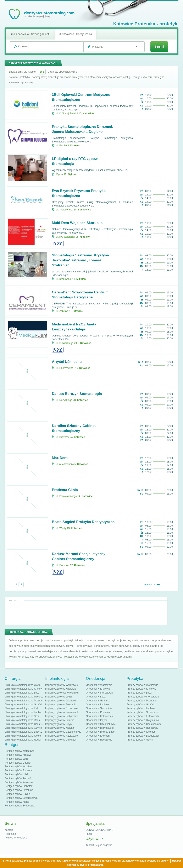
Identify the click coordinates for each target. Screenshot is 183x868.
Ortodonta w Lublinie (97, 705)
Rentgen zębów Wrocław (18, 767)
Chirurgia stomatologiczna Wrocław (24, 697)
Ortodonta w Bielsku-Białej (101, 732)
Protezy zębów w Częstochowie (144, 724)
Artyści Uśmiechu (67, 362)
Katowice (88, 114)
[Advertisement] (86, 612)
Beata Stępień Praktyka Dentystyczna (83, 522)
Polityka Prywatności (16, 838)
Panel (89, 834)
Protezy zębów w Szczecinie (142, 712)
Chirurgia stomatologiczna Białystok (24, 732)
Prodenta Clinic (65, 490)
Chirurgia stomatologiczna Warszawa (25, 685)
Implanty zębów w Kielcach (60, 728)
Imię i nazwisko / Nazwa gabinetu (30, 34)
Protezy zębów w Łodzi (139, 693)
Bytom (72, 174)
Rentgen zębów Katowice (19, 782)
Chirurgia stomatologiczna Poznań (24, 701)
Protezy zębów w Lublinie (141, 708)
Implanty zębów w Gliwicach (61, 740)
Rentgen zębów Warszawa (19, 751)
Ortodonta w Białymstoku (100, 728)
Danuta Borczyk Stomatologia (77, 394)
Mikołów (85, 237)
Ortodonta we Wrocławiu (99, 693)
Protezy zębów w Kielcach (141, 732)
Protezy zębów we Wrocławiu (143, 697)
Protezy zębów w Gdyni (140, 740)
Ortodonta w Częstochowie (101, 724)
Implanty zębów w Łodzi (58, 697)
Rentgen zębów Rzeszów (19, 790)
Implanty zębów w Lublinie (60, 720)
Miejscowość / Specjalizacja (75, 34)
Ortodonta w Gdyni (96, 720)
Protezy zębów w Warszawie (142, 685)
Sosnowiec (84, 210)
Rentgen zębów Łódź (16, 759)
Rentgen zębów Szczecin (19, 770)
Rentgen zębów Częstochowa (21, 798)
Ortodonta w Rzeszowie (99, 740)
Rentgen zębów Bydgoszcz (20, 806)
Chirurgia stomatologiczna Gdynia (23, 728)
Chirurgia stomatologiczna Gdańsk (24, 705)
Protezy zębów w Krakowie (141, 689)
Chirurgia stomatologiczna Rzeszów (24, 720)
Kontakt (9, 830)
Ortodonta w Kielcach (98, 736)
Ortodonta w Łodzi (96, 697)
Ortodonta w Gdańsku (98, 701)
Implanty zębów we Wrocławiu (62, 693)
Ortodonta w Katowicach (99, 716)
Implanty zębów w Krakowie (61, 689)
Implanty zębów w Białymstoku (62, 716)
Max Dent (60, 458)
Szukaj (159, 46)
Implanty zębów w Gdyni (59, 724)
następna (149, 585)
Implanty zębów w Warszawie (62, 685)
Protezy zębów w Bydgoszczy (143, 736)
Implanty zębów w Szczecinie (61, 708)
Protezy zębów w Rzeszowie (142, 728)
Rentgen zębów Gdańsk (18, 763)
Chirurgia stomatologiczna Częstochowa (27, 724)
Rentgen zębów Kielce (17, 802)
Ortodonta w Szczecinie (99, 708)
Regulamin (10, 834)
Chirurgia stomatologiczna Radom (23, 740)
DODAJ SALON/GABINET (100, 830)
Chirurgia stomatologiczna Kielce (23, 736)
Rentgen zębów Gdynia (18, 794)
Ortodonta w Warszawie (99, 685)
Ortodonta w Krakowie (98, 689)
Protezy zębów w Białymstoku (143, 720)
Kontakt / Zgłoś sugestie (99, 845)
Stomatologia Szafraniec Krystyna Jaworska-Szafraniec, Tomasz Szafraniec (80, 260)
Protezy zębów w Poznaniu (142, 701)
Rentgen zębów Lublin (17, 774)
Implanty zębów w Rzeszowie (62, 736)
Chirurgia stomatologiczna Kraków (23, 689)
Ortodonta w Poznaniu (98, 712)
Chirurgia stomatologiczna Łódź (22, 693)
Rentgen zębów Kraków (18, 755)
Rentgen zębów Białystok (19, 786)
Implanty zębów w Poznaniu (61, 705)
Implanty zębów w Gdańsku (60, 701)
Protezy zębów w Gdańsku (141, 705)
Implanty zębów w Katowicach (62, 712)
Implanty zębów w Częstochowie (63, 732)
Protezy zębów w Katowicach (143, 716)
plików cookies (33, 861)
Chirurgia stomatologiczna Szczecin (24, 716)
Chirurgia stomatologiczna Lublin (23, 712)
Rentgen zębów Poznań (18, 778)
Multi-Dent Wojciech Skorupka (77, 223)
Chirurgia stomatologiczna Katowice (24, 708)
